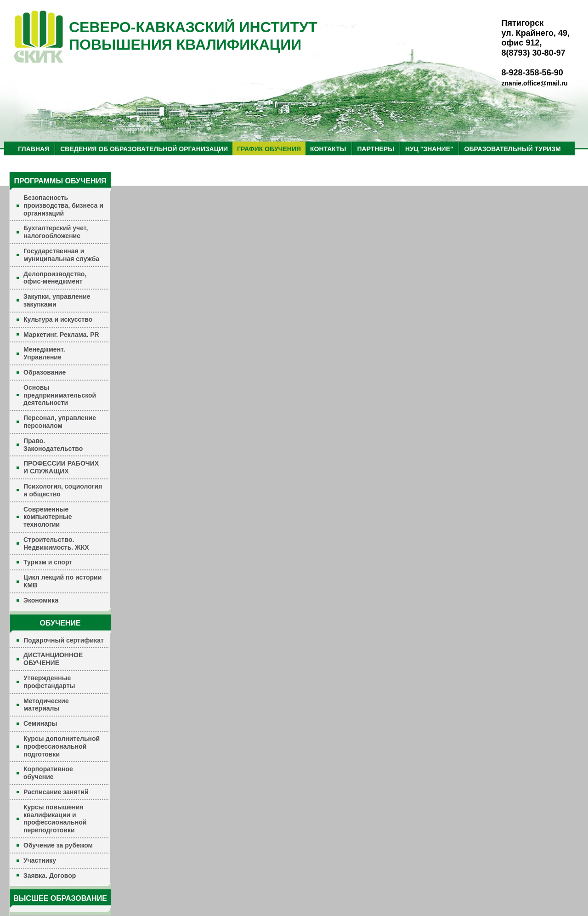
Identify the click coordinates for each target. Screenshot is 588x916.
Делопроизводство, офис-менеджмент (55, 278)
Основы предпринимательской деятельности (60, 395)
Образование (45, 372)
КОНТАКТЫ (328, 149)
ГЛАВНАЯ (34, 149)
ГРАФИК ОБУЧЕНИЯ (269, 149)
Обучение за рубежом (58, 845)
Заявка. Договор (50, 876)
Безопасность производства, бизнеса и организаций (63, 205)
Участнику (40, 860)
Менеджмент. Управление (44, 353)
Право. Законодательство (53, 445)
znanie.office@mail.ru (535, 83)
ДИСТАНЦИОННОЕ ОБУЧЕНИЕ (53, 659)
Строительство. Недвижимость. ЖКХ (56, 543)
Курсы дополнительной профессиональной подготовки (62, 746)
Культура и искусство (58, 319)
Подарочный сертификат (64, 640)
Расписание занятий (56, 792)
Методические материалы (46, 705)
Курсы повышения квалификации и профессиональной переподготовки (55, 819)
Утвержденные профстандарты (49, 682)
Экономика (41, 600)
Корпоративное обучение (48, 773)
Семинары (40, 723)
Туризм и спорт (48, 562)
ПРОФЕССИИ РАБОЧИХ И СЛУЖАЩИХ (61, 467)
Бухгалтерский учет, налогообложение (56, 232)
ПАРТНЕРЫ (376, 149)
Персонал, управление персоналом (60, 422)
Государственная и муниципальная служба (61, 255)
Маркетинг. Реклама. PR (61, 335)
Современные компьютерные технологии (48, 517)
